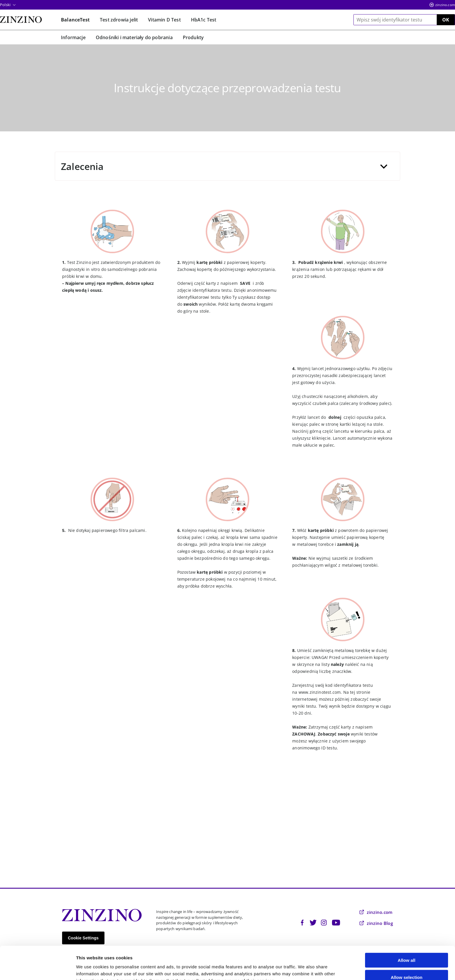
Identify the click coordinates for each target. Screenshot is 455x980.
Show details (305, 969)
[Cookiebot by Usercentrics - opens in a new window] (38, 969)
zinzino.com (445, 5)
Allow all (407, 929)
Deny (407, 963)
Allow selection (406, 946)
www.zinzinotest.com (320, 692)
